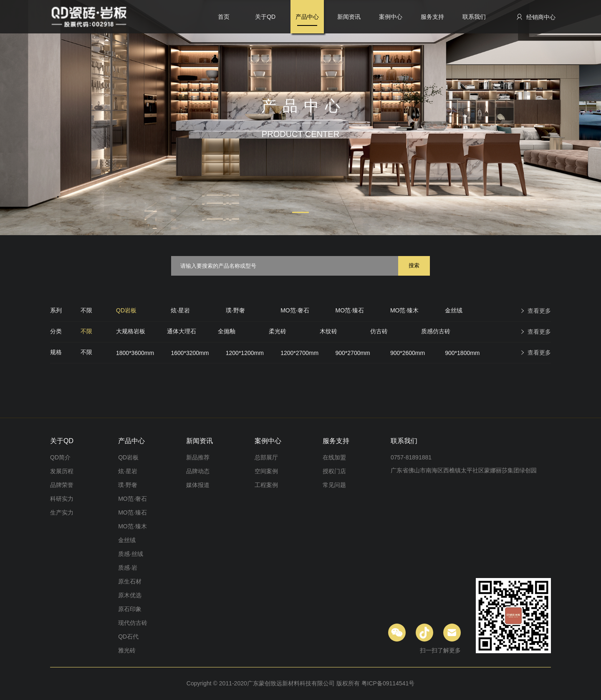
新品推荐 (198, 457)
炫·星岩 (180, 310)
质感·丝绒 (131, 554)
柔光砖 (278, 331)
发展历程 (62, 471)
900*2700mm (353, 353)
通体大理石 (182, 331)
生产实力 (62, 512)
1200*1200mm (245, 353)
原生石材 (130, 581)
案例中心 (391, 17)
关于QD (265, 17)
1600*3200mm (190, 353)
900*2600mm (408, 353)
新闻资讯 (349, 17)
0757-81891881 (411, 457)
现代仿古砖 (133, 623)
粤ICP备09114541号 (388, 683)
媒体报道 (198, 485)
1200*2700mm (299, 353)
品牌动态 (198, 471)
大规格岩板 (131, 331)
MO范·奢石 (295, 310)
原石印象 (130, 609)
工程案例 (266, 485)
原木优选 (130, 595)
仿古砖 (379, 331)
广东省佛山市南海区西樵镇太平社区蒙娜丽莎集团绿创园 (464, 470)
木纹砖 (328, 331)
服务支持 (432, 17)
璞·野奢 (235, 310)
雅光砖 (127, 650)
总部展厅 (266, 457)
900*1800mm (462, 353)
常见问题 (334, 485)
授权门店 (334, 471)
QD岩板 (126, 310)
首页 (224, 17)
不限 (86, 310)
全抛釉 (227, 331)
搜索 (414, 265)
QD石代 (128, 637)
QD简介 (60, 457)
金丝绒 (454, 310)
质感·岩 (128, 568)
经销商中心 (536, 17)
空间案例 (266, 471)
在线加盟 (334, 457)
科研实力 (62, 499)
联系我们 (474, 17)
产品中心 (307, 17)
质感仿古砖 (436, 331)
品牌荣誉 (62, 485)
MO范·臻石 (350, 310)
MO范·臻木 (404, 310)
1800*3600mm (135, 353)
